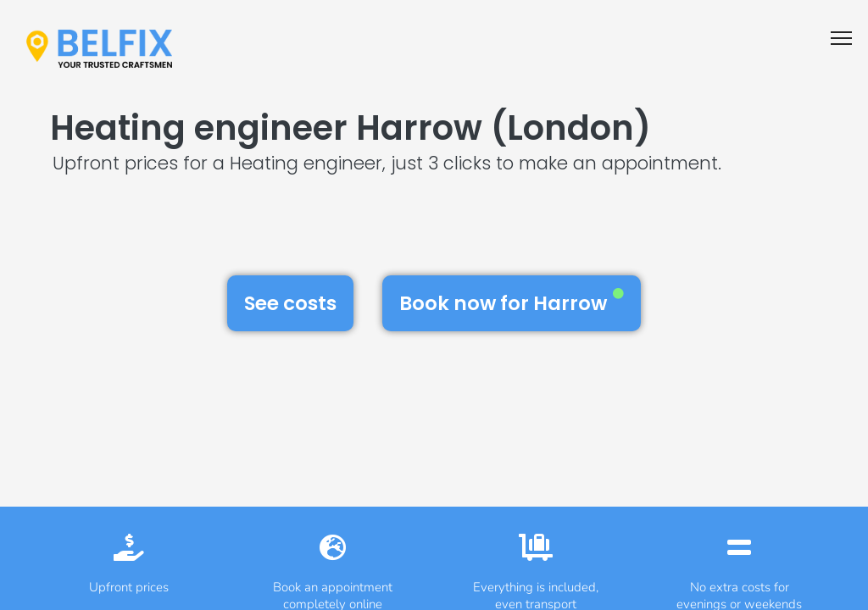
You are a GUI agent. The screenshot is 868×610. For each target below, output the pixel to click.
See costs (290, 303)
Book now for (512, 302)
